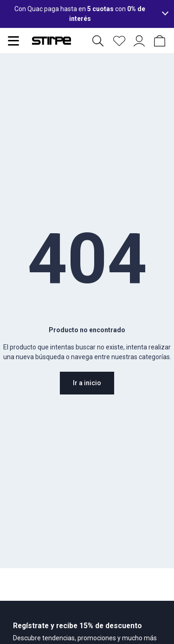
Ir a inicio (87, 383)
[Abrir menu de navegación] (13, 41)
